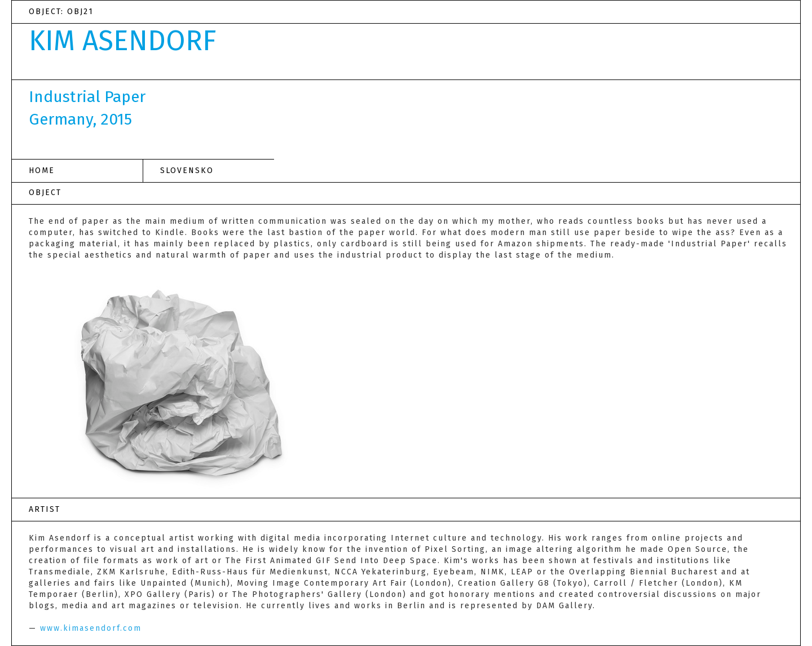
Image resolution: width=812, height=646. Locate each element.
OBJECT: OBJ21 (61, 12)
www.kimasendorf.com (91, 628)
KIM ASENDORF (123, 41)
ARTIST (45, 509)
